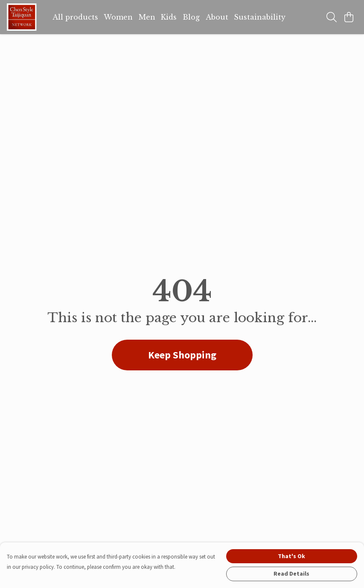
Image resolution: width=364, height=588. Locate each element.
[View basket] (349, 17)
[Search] (332, 17)
